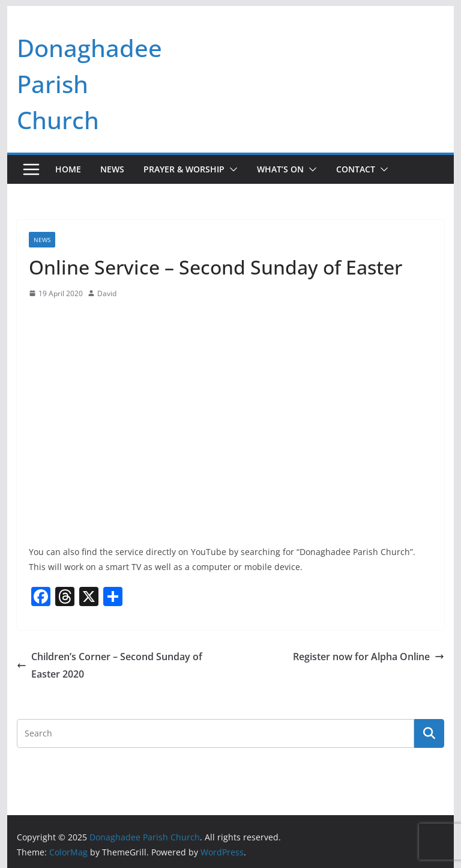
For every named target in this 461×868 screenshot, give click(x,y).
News (112, 169)
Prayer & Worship (184, 169)
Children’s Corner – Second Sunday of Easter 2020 (110, 665)
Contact (356, 169)
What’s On (280, 169)
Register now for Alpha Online (369, 657)
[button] (231, 169)
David (107, 293)
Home (68, 169)
